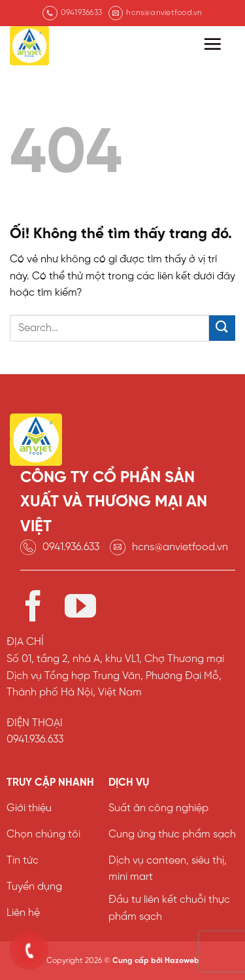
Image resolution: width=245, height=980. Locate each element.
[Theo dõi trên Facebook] (33, 609)
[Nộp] (222, 328)
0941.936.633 (71, 547)
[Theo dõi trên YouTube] (80, 609)
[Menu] (212, 44)
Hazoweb (182, 961)
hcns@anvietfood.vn (180, 547)
